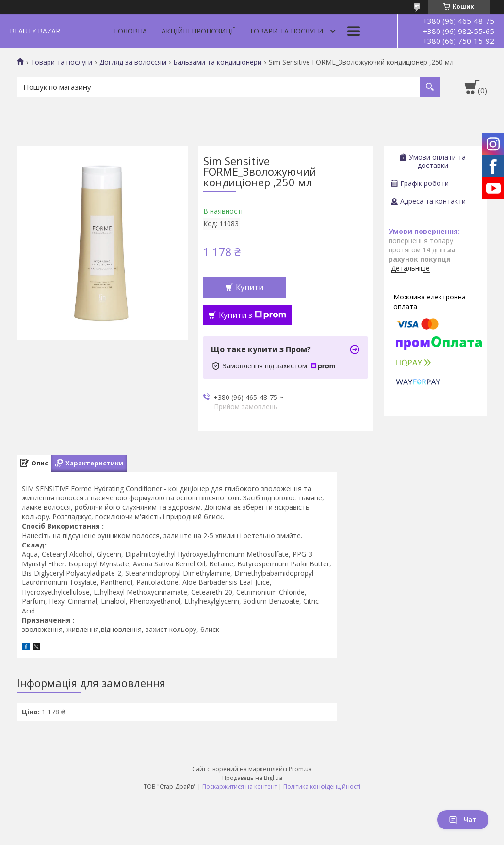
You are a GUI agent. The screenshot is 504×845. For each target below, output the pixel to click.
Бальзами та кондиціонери (217, 62)
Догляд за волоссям (133, 62)
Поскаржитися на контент (240, 787)
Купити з (252, 315)
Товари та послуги (286, 31)
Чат (463, 820)
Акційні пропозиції (198, 31)
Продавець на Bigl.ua (252, 778)
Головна (130, 31)
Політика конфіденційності (322, 787)
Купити (250, 287)
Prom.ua (300, 769)
